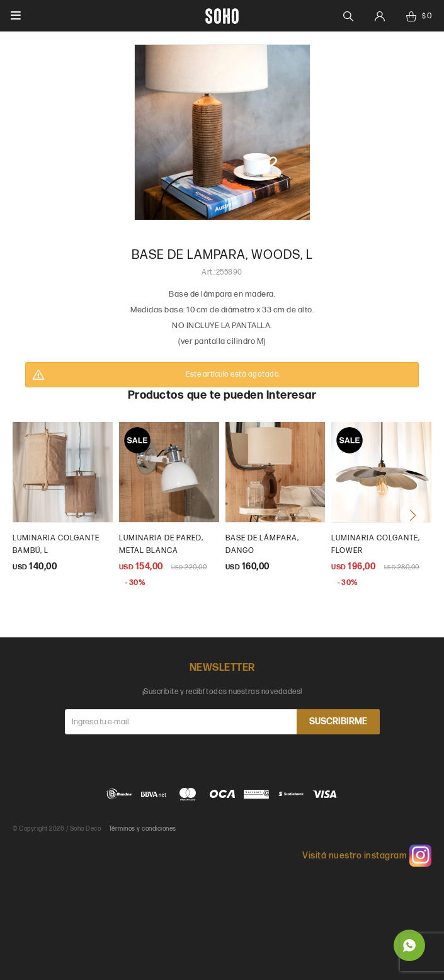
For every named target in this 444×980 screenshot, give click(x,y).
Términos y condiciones (143, 829)
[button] (413, 515)
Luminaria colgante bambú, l (56, 544)
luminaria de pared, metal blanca (161, 544)
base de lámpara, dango (262, 544)
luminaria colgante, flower (376, 544)
